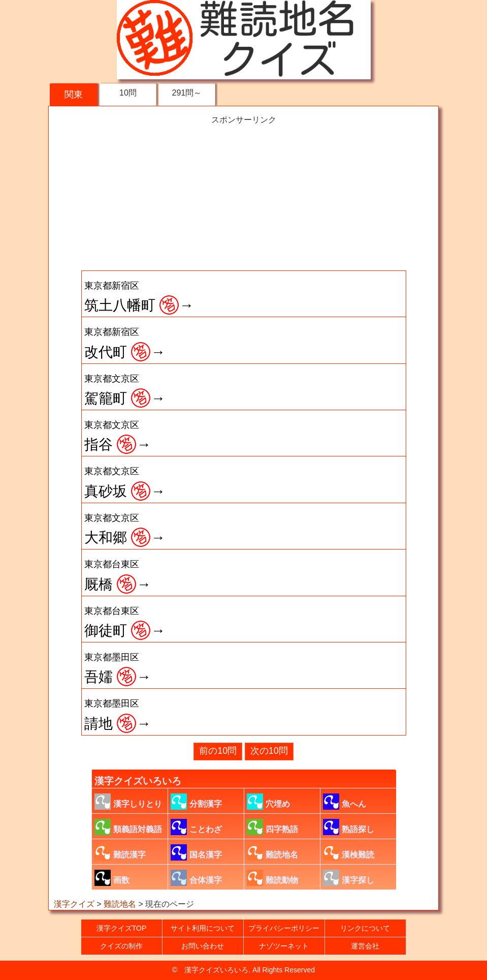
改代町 (125, 343)
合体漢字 (196, 878)
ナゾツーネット (284, 946)
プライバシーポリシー (284, 928)
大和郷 (125, 529)
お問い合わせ (203, 946)
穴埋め (268, 802)
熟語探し (349, 827)
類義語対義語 (128, 827)
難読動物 (272, 878)
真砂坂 (125, 482)
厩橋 (118, 575)
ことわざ (196, 827)
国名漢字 (196, 852)
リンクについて (365, 928)
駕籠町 (125, 390)
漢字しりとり (128, 802)
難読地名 (272, 852)
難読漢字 (120, 852)
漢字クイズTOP (122, 928)
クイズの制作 (121, 946)
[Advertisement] (244, 197)
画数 (112, 878)
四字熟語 (272, 827)
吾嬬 (118, 668)
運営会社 (365, 946)
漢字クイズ (74, 904)
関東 (74, 95)
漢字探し (349, 878)
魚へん (345, 802)
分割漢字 (196, 802)
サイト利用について (203, 928)
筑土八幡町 (139, 297)
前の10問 (218, 751)
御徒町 (125, 622)
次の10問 (269, 751)
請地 (118, 715)
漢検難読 (349, 852)
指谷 (118, 436)
